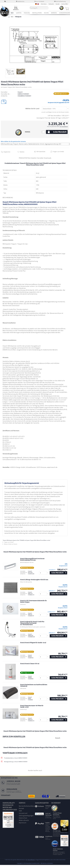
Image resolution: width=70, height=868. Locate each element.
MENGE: (28, 132)
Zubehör (34, 158)
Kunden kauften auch (35, 770)
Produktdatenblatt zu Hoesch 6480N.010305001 (16, 758)
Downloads (48, 158)
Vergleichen (7, 152)
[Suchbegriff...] (39, 8)
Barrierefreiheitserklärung (27, 806)
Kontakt (58, 4)
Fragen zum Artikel (58, 152)
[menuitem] (16, 8)
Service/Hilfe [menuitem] (65, 4)
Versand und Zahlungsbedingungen (26, 814)
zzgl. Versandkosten (64, 127)
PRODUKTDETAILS (25, 158)
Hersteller (40, 158)
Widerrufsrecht (24, 820)
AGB (20, 811)
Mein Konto (44, 4)
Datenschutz (23, 818)
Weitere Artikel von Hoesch (10, 544)
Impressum (23, 823)
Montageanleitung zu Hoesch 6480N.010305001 (16, 762)
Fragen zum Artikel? (8, 542)
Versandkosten (31, 860)
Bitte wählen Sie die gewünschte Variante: (13, 141)
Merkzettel (51, 4)
